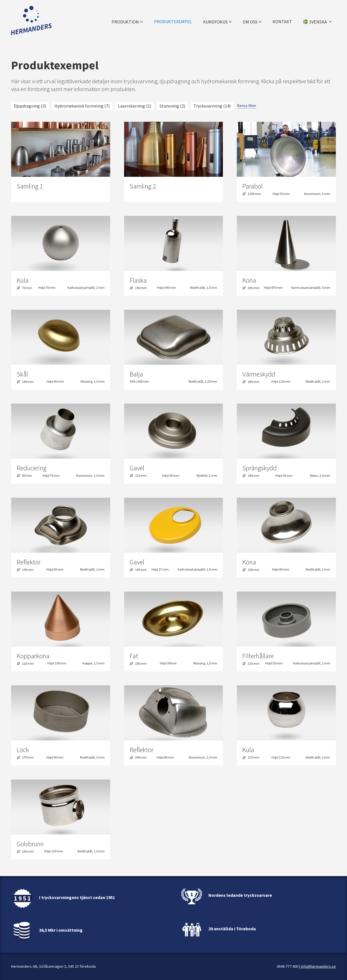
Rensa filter (247, 106)
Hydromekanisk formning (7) (82, 106)
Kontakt (282, 21)
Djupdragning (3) (30, 106)
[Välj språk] (317, 21)
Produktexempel (173, 21)
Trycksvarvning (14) (212, 106)
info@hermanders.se (318, 966)
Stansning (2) (172, 106)
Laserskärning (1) (135, 106)
